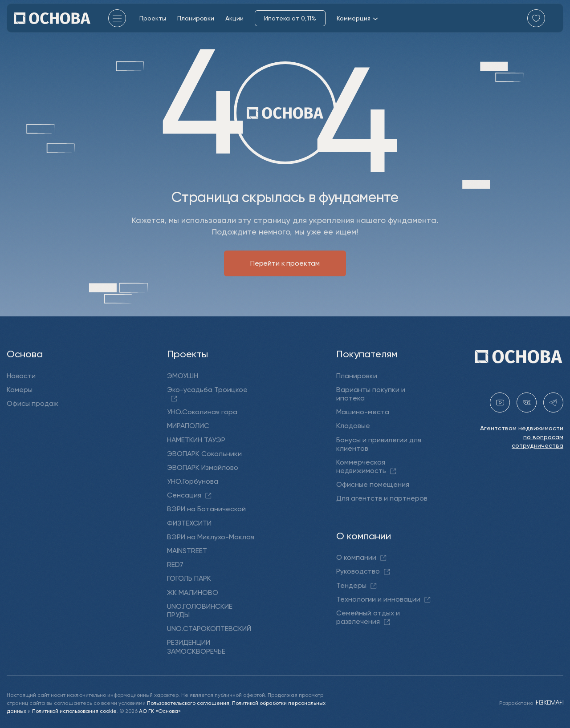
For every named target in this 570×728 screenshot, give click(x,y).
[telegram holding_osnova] (553, 402)
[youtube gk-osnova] (500, 402)
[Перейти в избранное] (536, 18)
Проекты (153, 18)
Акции (234, 18)
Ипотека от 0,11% (290, 18)
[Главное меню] (117, 18)
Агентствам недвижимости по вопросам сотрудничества (522, 437)
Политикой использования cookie (74, 710)
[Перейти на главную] (52, 18)
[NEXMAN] (549, 702)
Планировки (196, 18)
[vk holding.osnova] (527, 402)
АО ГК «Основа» (160, 710)
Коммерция (357, 18)
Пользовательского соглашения (188, 702)
